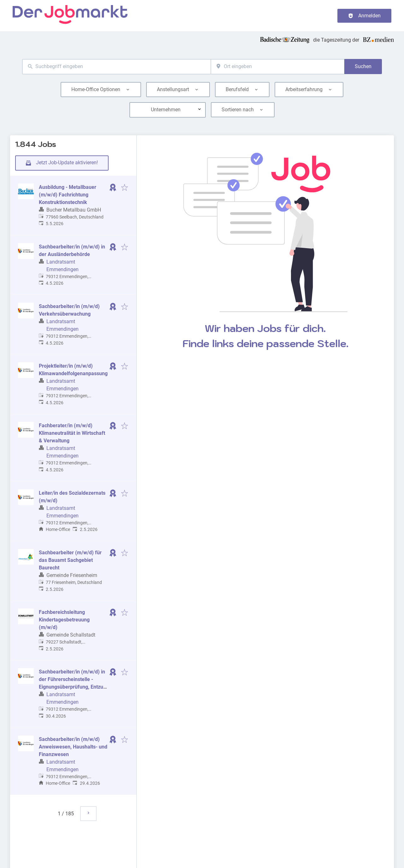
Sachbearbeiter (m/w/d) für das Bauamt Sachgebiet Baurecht (70, 560)
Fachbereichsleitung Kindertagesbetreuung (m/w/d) (64, 620)
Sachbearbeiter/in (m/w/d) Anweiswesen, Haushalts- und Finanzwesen (73, 747)
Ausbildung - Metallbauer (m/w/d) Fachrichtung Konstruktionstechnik (68, 195)
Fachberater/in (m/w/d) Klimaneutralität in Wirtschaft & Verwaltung (72, 433)
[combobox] (116, 67)
